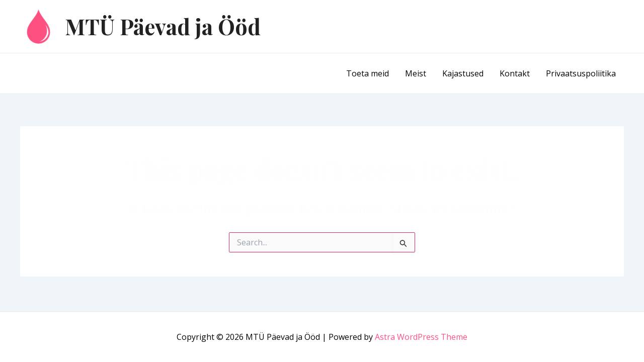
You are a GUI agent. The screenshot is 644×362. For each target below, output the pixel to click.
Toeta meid (368, 73)
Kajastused (463, 73)
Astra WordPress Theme (421, 337)
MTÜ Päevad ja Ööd (163, 26)
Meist (416, 73)
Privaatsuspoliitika (581, 73)
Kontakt (515, 73)
